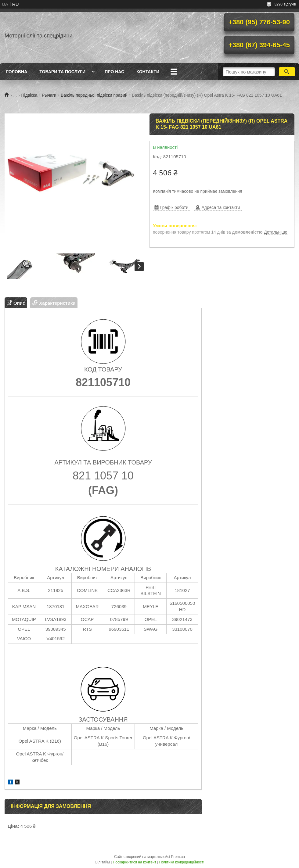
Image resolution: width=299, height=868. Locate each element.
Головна (17, 72)
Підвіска (29, 95)
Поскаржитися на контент (135, 862)
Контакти (148, 72)
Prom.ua (178, 857)
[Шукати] (287, 72)
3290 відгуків (285, 4)
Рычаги (49, 95)
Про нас (114, 72)
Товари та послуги (62, 72)
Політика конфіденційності (182, 862)
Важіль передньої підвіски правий (94, 95)
